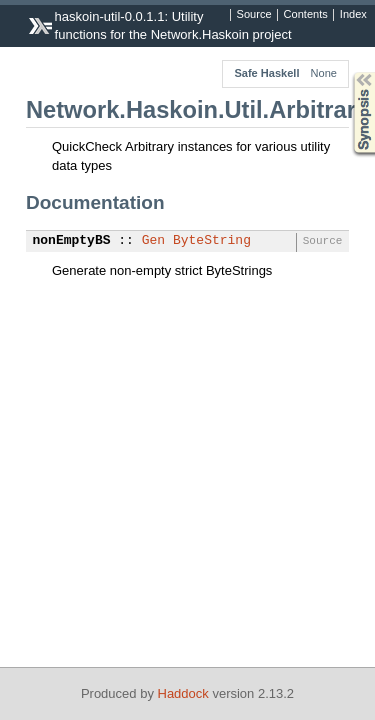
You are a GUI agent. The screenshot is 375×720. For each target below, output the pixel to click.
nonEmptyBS (72, 241)
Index (353, 15)
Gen (153, 241)
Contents (306, 15)
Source (254, 15)
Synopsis (348, 72)
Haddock (183, 693)
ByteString (212, 241)
